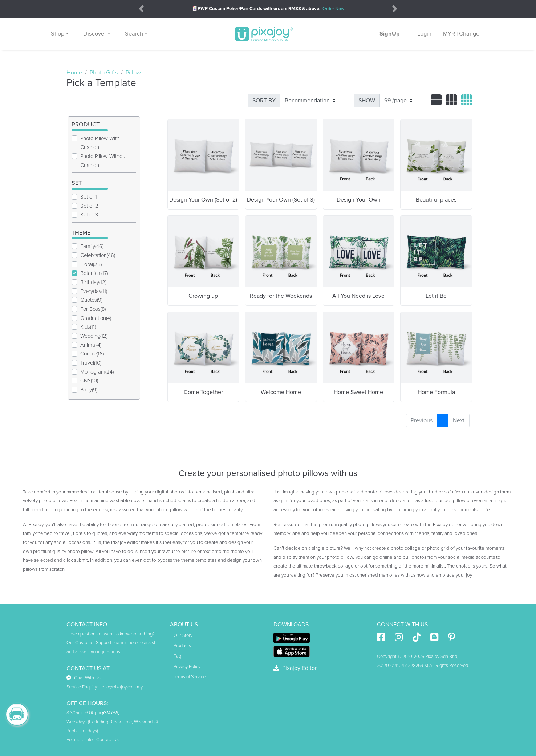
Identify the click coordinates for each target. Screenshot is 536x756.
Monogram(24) (97, 372)
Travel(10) (91, 363)
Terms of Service (190, 677)
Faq (177, 656)
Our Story (183, 635)
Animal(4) (91, 345)
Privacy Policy (187, 667)
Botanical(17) (94, 273)
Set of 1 (89, 197)
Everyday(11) (94, 291)
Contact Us (107, 740)
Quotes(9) (91, 300)
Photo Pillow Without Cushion (103, 161)
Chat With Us (84, 678)
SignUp (390, 34)
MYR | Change (461, 34)
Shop (58, 34)
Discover (95, 34)
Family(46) (92, 246)
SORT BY (264, 101)
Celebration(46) (98, 255)
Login (424, 34)
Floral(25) (91, 264)
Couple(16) (92, 354)
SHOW (367, 101)
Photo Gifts (104, 73)
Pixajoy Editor (295, 668)
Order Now (333, 9)
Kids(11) (88, 327)
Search (134, 34)
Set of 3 (89, 215)
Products (182, 646)
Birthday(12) (93, 282)
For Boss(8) (93, 309)
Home (74, 73)
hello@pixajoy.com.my (121, 687)
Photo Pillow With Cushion (100, 143)
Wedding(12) (94, 336)
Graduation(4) (96, 318)
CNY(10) (89, 381)
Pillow (133, 73)
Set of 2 (89, 206)
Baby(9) (89, 390)
